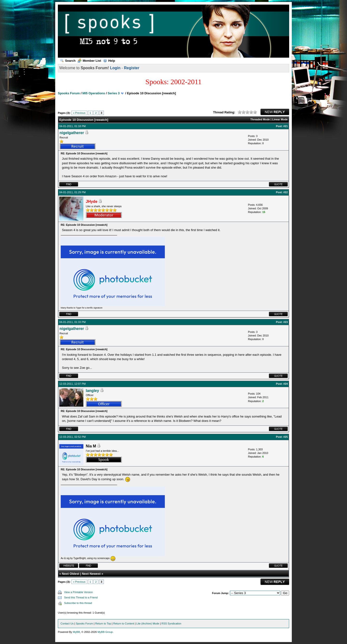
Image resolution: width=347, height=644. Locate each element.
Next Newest (91, 574)
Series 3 (114, 93)
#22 (286, 192)
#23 (286, 322)
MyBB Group (105, 632)
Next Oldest (71, 574)
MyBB (76, 632)
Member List (89, 61)
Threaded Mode (260, 119)
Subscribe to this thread (78, 603)
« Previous (79, 113)
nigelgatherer (72, 133)
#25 (286, 437)
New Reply (275, 112)
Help (109, 61)
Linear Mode (280, 119)
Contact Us (67, 623)
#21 (286, 126)
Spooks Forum (69, 93)
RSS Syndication (171, 623)
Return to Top (103, 623)
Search (68, 61)
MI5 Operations (94, 93)
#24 (286, 384)
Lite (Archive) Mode (148, 623)
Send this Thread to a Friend (81, 597)
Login (115, 68)
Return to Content (124, 623)
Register (132, 68)
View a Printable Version (78, 592)
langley (92, 391)
